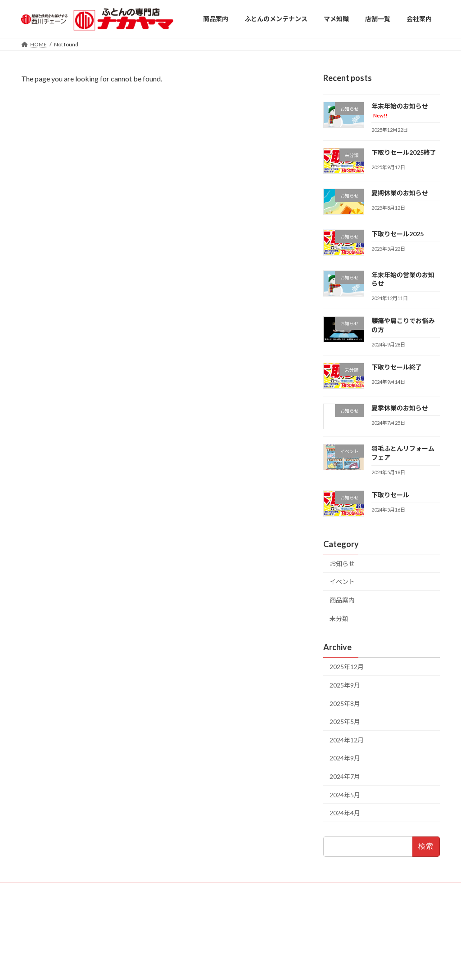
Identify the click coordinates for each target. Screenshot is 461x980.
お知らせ (342, 564)
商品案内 (342, 600)
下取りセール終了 (397, 367)
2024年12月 (347, 740)
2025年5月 (345, 722)
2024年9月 (345, 758)
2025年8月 (345, 704)
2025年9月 (345, 685)
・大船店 (208, 908)
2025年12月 (347, 667)
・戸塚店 (241, 908)
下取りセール (390, 495)
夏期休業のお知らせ (400, 193)
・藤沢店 (176, 908)
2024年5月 (345, 794)
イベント (342, 582)
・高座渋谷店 (181, 924)
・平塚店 (208, 916)
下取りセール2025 (398, 234)
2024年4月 (345, 813)
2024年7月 (345, 776)
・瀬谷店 (241, 916)
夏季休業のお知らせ (400, 408)
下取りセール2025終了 (404, 152)
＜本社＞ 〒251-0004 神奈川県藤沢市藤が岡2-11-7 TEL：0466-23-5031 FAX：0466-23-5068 (362, 920)
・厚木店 (176, 916)
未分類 (339, 618)
